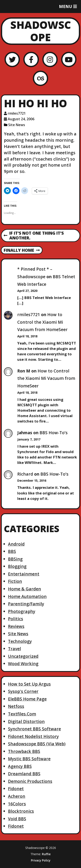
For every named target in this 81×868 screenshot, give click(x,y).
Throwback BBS (24, 751)
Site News (17, 125)
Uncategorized (23, 656)
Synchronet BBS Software (34, 729)
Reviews (16, 626)
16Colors (17, 804)
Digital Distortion (26, 721)
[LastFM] (40, 78)
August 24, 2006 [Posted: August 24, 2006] (21, 119)
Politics (16, 619)
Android (16, 544)
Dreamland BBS (24, 774)
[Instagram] (50, 59)
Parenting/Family (26, 604)
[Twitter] (12, 59)
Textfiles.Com (22, 714)
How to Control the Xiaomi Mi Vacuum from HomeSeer (42, 322)
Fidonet (16, 789)
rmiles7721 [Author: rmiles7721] (17, 113)
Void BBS (17, 819)
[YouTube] (69, 59)
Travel (14, 649)
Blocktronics (21, 811)
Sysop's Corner (23, 691)
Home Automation (27, 596)
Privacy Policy (41, 860)
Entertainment (24, 574)
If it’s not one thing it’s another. (34, 236)
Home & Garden (25, 589)
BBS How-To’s (54, 433)
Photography (22, 611)
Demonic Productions (30, 781)
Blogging (17, 566)
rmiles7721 (29, 315)
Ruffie (46, 854)
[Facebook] (31, 59)
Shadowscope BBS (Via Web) (37, 744)
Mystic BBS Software (29, 759)
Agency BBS (20, 766)
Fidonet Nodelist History (33, 736)
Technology (20, 641)
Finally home (22, 250)
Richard (25, 474)
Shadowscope (41, 31)
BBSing (15, 559)
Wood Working (23, 664)
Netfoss (16, 706)
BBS (12, 551)
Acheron (17, 796)
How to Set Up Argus (29, 684)
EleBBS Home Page (27, 699)
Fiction (15, 581)
